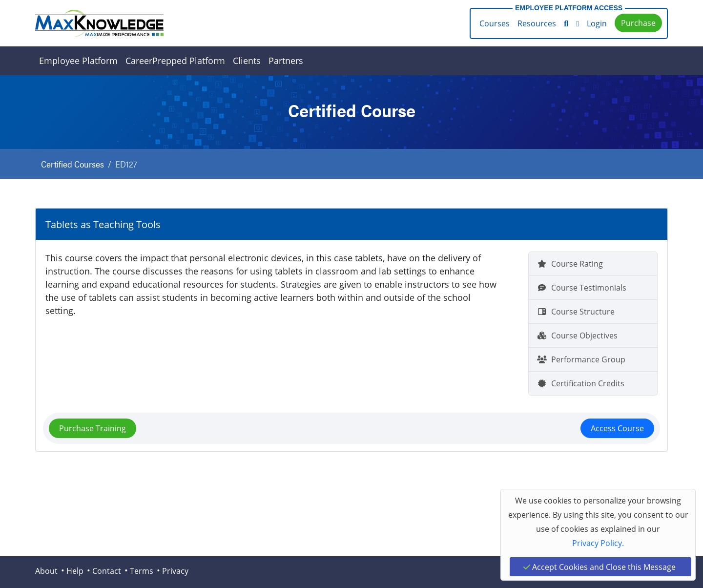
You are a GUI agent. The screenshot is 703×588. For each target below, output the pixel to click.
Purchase (638, 23)
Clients (247, 61)
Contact (107, 571)
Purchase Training (93, 428)
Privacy (175, 571)
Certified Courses (72, 164)
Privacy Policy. (598, 543)
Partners (286, 61)
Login (597, 23)
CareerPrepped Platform (175, 61)
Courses (495, 23)
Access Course (617, 428)
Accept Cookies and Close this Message (600, 567)
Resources (537, 23)
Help (75, 571)
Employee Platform (78, 61)
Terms (142, 571)
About (46, 571)
